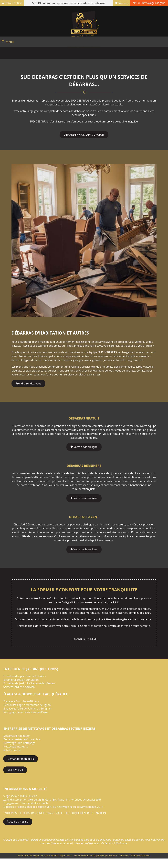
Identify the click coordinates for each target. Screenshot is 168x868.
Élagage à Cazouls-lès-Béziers (21, 701)
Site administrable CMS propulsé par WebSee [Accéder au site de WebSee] (95, 856)
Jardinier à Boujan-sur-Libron (21, 680)
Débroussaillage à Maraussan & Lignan (27, 705)
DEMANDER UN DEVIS (84, 639)
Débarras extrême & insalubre (22, 739)
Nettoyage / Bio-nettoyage (19, 743)
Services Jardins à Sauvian (19, 687)
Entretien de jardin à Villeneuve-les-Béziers (29, 683)
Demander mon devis (21, 759)
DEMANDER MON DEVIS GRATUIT (84, 135)
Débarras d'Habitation (17, 736)
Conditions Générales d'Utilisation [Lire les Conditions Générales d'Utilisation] (134, 856)
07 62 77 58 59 (12, 3)
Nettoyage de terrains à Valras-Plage (25, 712)
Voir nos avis (15, 770)
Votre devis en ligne (84, 447)
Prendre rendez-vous (28, 383)
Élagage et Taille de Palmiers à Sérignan (27, 709)
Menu (10, 42)
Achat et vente (12, 750)
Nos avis (122, 3)
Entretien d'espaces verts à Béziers (24, 676)
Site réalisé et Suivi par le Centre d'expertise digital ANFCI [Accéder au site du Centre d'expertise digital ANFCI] (45, 856)
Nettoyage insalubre (16, 747)
